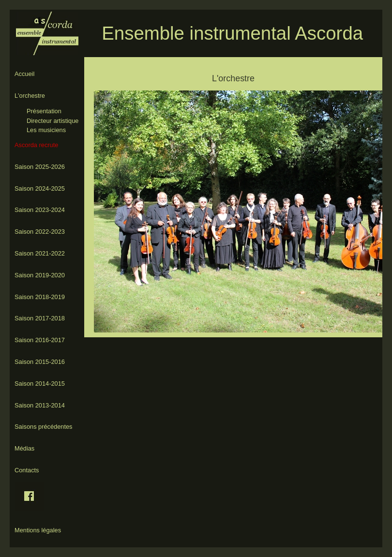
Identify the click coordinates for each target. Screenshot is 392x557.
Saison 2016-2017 (40, 340)
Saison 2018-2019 (40, 297)
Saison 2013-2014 (40, 405)
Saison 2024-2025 (40, 188)
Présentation (44, 111)
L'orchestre (30, 96)
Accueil (24, 74)
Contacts (27, 470)
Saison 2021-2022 (40, 253)
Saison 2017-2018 (40, 318)
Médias (24, 448)
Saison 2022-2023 (40, 232)
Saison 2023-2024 (40, 210)
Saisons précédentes (44, 427)
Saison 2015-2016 (40, 362)
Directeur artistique (53, 121)
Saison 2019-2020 (40, 275)
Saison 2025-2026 (40, 167)
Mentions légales (38, 530)
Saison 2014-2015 (40, 384)
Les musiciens (46, 130)
